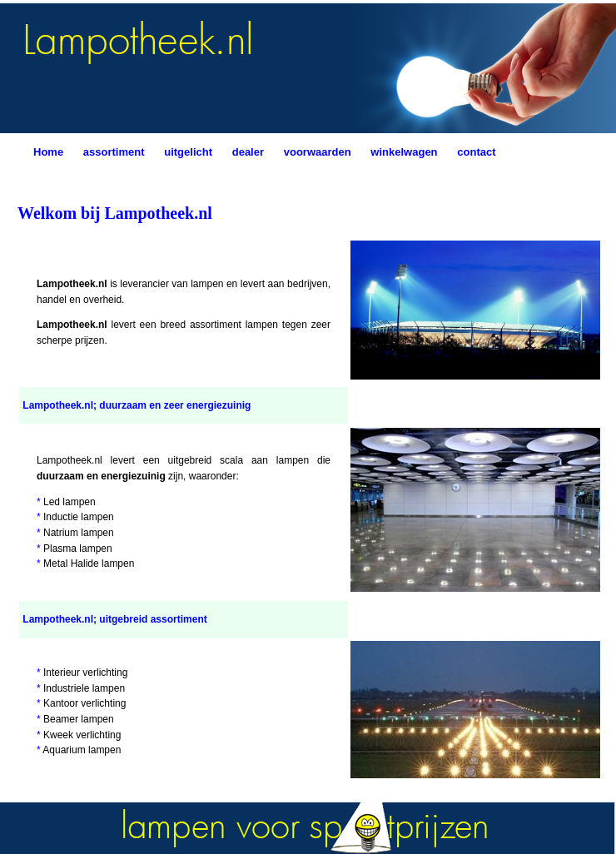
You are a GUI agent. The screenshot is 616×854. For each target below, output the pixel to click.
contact (476, 152)
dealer (248, 152)
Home (48, 152)
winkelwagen (404, 152)
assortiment (114, 152)
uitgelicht (188, 152)
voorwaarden (318, 152)
